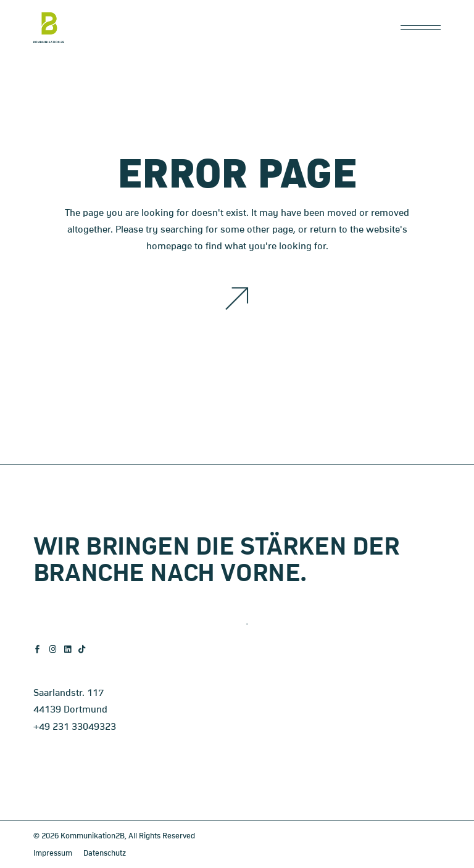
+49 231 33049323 (75, 727)
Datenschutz (105, 854)
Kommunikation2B (93, 836)
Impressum (53, 854)
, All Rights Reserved (160, 836)
